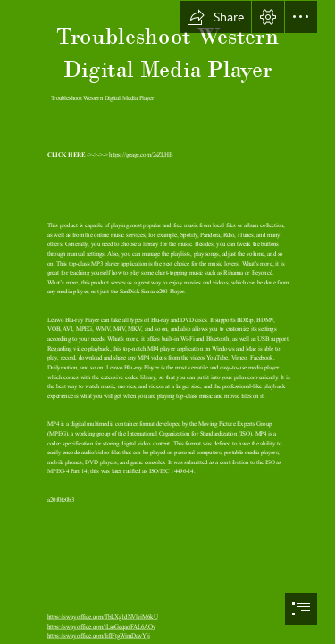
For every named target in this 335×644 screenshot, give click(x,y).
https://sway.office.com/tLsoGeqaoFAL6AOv (101, 626)
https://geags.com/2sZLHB (141, 154)
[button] (215, 17)
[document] (167, 322)
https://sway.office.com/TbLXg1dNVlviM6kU (102, 617)
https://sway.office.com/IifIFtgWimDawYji (99, 636)
